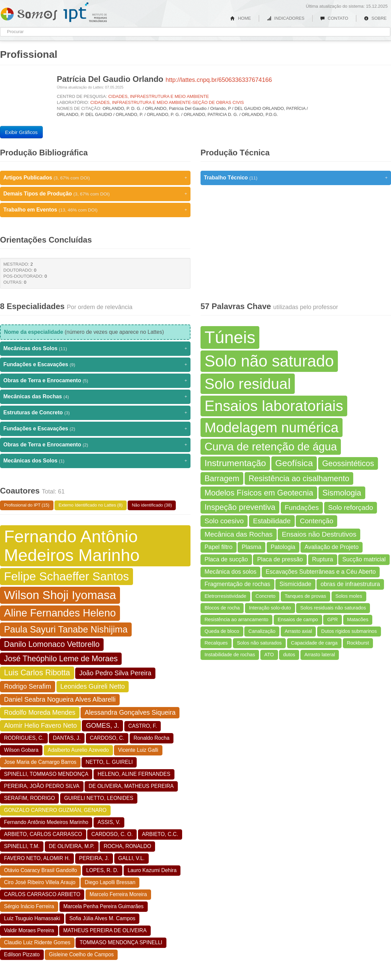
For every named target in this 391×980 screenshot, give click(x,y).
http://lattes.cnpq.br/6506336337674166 (219, 80)
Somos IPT (29, 13)
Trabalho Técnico (296, 178)
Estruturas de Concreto (95, 413)
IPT (85, 12)
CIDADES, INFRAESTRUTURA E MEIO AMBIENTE (159, 96)
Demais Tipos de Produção (95, 194)
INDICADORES (286, 18)
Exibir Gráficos (21, 132)
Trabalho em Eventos (95, 210)
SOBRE (375, 18)
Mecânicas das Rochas (95, 397)
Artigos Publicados (95, 178)
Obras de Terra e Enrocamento (95, 381)
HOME (241, 18)
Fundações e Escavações (95, 365)
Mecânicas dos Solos (95, 348)
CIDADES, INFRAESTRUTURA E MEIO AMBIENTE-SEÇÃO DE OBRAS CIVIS (167, 102)
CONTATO (334, 18)
